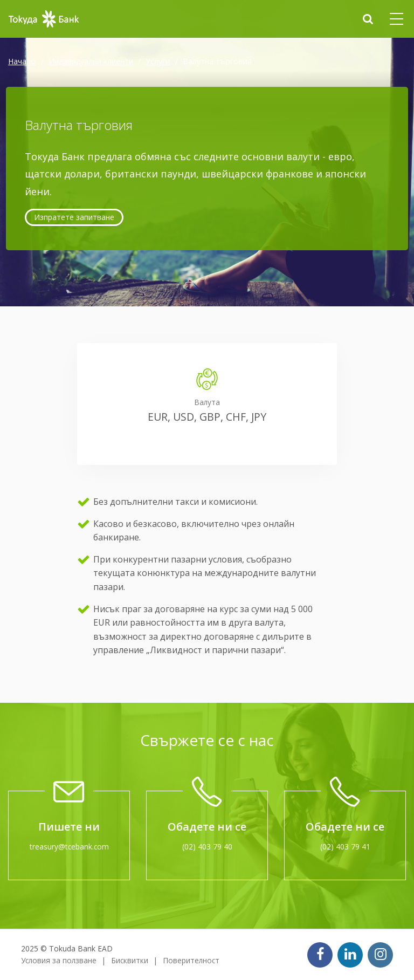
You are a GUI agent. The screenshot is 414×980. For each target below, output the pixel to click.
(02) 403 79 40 (207, 847)
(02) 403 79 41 (345, 847)
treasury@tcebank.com (69, 847)
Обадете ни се (207, 827)
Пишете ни (69, 827)
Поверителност (191, 960)
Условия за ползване (59, 960)
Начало (22, 61)
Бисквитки (130, 960)
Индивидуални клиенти (91, 61)
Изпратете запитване (74, 217)
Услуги (158, 61)
